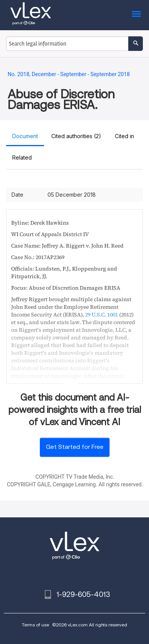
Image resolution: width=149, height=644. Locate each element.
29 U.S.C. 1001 (102, 315)
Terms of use (35, 625)
